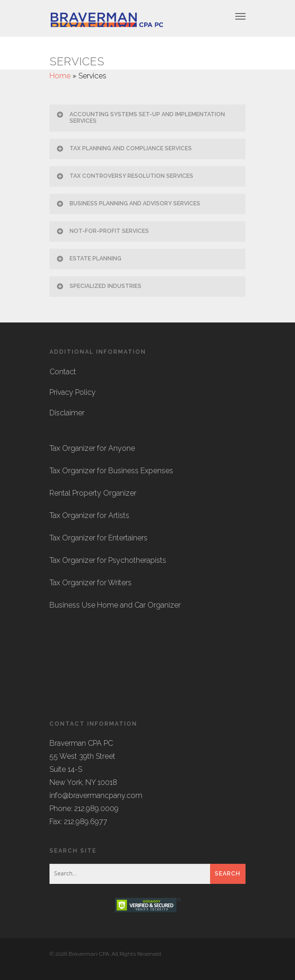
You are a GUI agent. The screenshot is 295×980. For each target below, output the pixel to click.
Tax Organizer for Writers (91, 583)
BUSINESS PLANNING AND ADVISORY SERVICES (128, 203)
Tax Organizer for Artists (89, 515)
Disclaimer (67, 413)
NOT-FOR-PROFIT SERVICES (102, 231)
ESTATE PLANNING (88, 259)
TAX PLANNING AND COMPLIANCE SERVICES (124, 148)
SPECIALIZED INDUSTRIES (98, 286)
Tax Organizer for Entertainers (98, 538)
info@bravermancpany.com (96, 795)
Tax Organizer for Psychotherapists (108, 560)
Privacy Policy (73, 392)
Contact (63, 372)
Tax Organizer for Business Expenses (111, 471)
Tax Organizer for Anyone (92, 448)
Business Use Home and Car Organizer (115, 605)
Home (60, 76)
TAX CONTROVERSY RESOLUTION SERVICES (124, 176)
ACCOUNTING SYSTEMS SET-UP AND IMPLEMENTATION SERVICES (140, 117)
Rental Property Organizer (93, 493)
